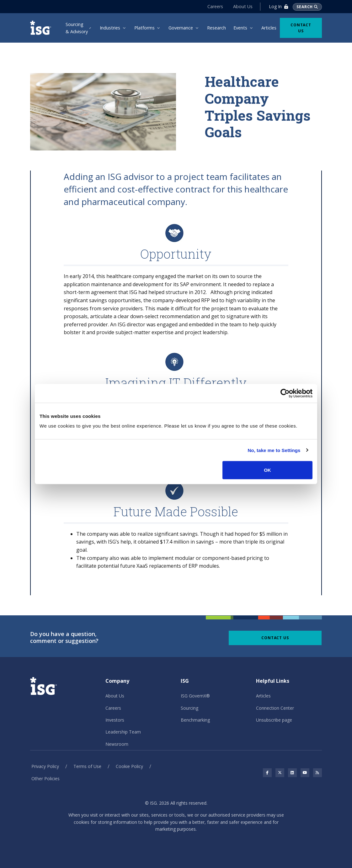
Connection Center (275, 708)
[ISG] (42, 28)
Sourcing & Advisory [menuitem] (77, 28)
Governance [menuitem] (181, 28)
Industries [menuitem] (110, 28)
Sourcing (189, 708)
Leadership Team (123, 732)
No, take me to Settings (274, 450)
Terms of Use (87, 766)
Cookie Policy (129, 766)
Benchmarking (195, 720)
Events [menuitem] (240, 28)
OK (267, 470)
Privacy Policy (45, 766)
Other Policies (45, 779)
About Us (243, 6)
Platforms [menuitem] (144, 28)
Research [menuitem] (216, 28)
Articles (263, 696)
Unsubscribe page (274, 720)
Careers (215, 6)
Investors (115, 720)
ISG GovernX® (195, 696)
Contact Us (301, 28)
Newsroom (117, 744)
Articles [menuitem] (269, 28)
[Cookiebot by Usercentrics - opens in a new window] (285, 393)
